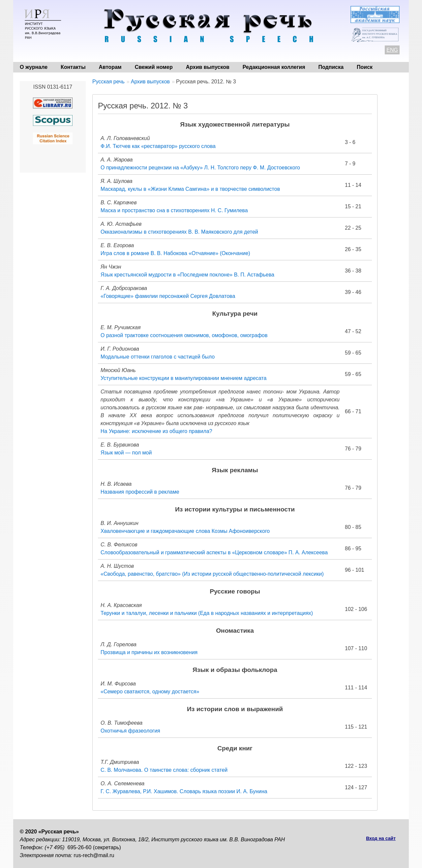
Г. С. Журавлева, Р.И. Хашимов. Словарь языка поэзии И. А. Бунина (184, 791)
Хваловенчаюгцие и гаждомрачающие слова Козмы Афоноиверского (185, 531)
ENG (392, 50)
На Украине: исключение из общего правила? (156, 431)
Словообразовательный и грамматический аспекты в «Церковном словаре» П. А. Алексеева (214, 552)
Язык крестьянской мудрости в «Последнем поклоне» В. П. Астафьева (187, 275)
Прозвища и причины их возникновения (149, 652)
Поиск (365, 67)
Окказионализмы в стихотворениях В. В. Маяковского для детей (179, 232)
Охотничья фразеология (130, 731)
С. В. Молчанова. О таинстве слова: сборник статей (164, 770)
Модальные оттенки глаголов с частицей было (158, 357)
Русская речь (108, 82)
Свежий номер (154, 67)
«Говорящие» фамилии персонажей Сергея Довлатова (168, 296)
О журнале (34, 67)
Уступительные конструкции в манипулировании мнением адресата (183, 378)
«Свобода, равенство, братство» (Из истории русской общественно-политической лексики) (212, 574)
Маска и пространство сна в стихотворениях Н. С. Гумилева (174, 210)
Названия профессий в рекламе (140, 492)
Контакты (73, 67)
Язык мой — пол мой (126, 453)
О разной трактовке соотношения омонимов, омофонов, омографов (184, 335)
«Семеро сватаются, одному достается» (150, 692)
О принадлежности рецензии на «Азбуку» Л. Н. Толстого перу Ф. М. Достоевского (200, 168)
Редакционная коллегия (274, 67)
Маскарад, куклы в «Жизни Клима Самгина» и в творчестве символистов (190, 189)
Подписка (331, 67)
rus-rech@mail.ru (94, 855)
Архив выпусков (208, 67)
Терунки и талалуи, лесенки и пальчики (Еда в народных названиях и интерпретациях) (207, 613)
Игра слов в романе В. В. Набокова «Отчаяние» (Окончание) (175, 253)
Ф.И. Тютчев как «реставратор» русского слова (158, 146)
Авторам (110, 67)
